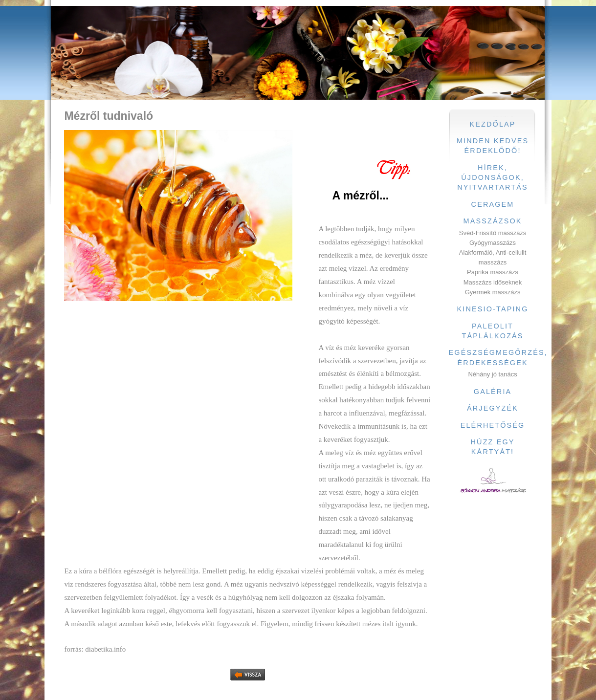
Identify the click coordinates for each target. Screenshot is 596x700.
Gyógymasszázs (493, 243)
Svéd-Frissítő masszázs (493, 233)
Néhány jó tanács (493, 374)
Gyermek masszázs (493, 292)
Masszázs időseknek (493, 282)
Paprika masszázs (493, 272)
